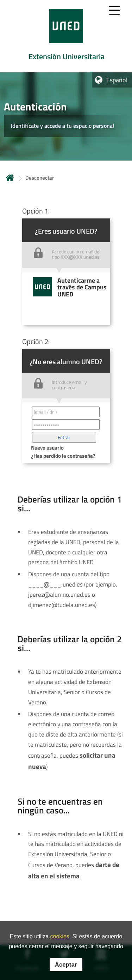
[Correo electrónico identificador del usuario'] (66, 412)
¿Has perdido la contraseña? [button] (63, 456)
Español (117, 80)
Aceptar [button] (66, 965)
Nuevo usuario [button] (47, 448)
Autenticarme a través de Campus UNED (82, 287)
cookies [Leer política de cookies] (60, 937)
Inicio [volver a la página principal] (10, 178)
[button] (64, 437)
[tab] (66, 36)
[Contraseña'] (66, 425)
